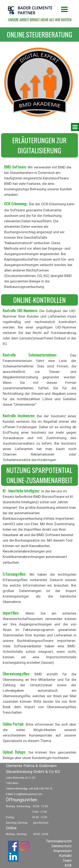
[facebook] (13, 846)
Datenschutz (62, 846)
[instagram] (25, 846)
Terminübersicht (59, 841)
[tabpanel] (39, 34)
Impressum (63, 851)
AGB (68, 865)
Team (67, 860)
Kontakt (65, 856)
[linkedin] (13, 856)
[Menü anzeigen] (64, 9)
